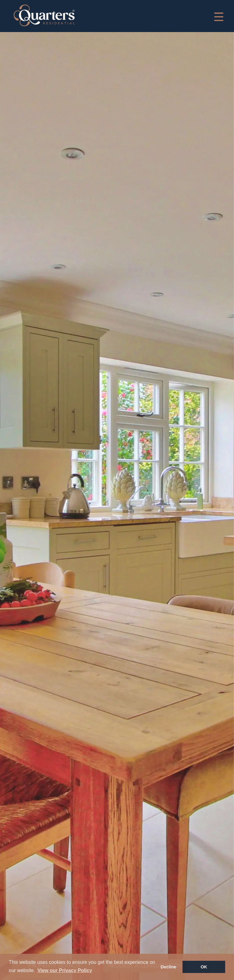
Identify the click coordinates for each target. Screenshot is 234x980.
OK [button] (204, 967)
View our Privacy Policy (65, 970)
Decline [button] (168, 967)
